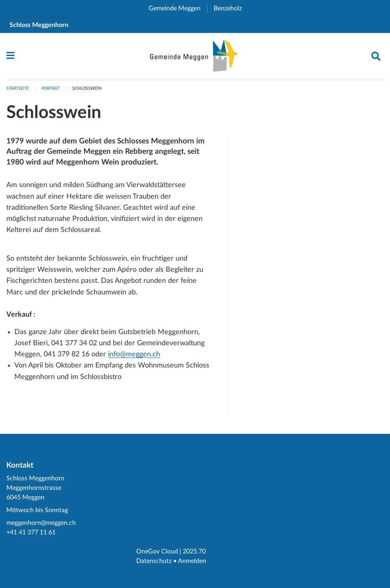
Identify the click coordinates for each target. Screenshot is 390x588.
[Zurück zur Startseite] (195, 56)
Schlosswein (87, 88)
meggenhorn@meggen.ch (41, 523)
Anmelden (192, 561)
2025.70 (194, 551)
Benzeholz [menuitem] (231, 8)
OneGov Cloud (157, 551)
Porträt (51, 88)
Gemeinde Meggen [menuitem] (178, 8)
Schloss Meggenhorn (39, 25)
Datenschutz (154, 561)
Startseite (18, 88)
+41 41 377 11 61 (31, 532)
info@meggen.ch (134, 354)
